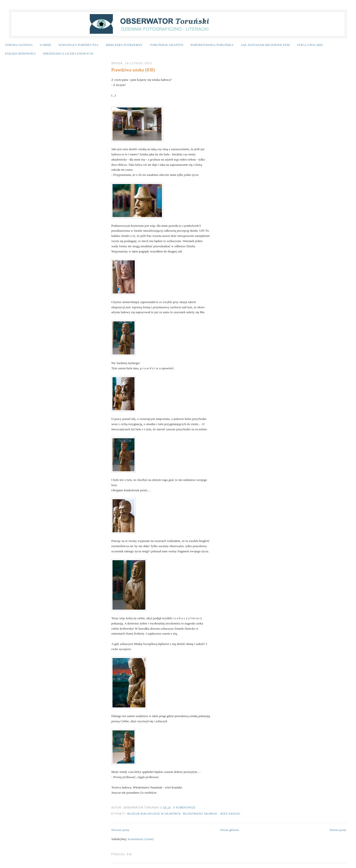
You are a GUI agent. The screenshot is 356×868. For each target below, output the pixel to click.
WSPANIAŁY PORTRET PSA (78, 45)
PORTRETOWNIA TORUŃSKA (212, 45)
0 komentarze (184, 808)
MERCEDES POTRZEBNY (124, 45)
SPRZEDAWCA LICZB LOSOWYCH (68, 53)
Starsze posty (338, 830)
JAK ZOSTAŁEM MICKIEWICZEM (265, 45)
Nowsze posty (120, 830)
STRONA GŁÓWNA (19, 45)
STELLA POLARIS (310, 45)
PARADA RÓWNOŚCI (20, 53)
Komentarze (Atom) (141, 839)
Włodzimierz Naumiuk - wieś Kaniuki (211, 814)
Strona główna (229, 830)
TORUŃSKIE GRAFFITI (167, 45)
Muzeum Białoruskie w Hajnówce (154, 814)
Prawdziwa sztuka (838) (133, 70)
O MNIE (45, 45)
